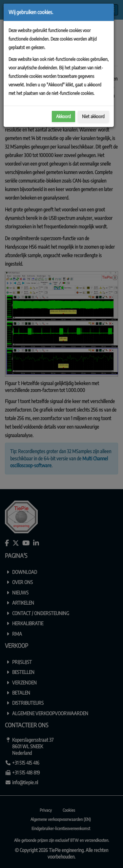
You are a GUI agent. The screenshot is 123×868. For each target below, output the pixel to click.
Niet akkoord (93, 116)
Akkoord (63, 116)
